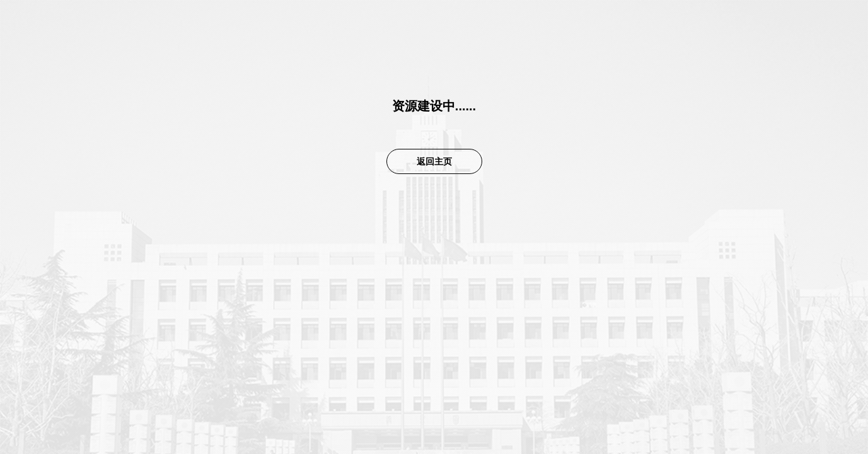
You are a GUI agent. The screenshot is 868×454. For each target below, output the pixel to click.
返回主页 (434, 161)
